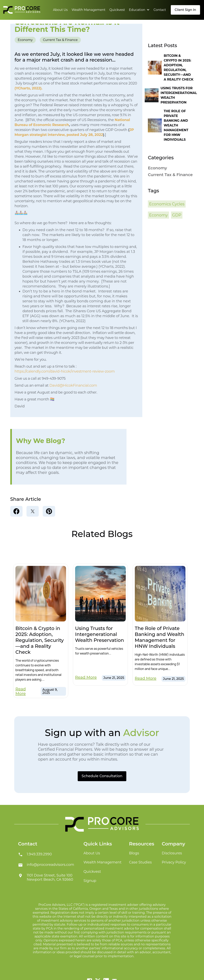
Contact (160, 10)
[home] (22, 10)
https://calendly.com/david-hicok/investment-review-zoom (65, 371)
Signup (90, 881)
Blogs (134, 853)
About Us (60, 10)
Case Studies (140, 862)
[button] (139, 10)
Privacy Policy (174, 862)
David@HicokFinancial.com (73, 385)
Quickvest (117, 10)
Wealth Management (88, 10)
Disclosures (172, 853)
